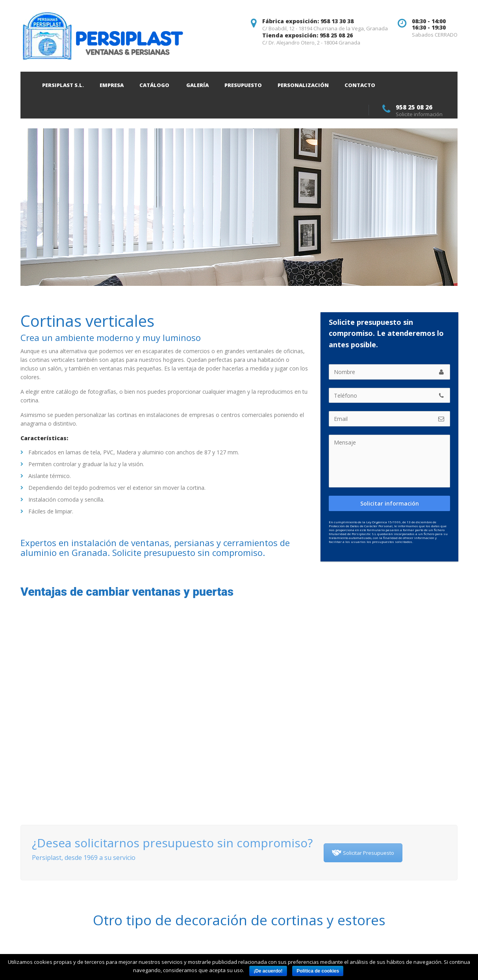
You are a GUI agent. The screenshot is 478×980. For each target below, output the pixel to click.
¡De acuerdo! (268, 971)
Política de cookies (318, 971)
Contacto (360, 85)
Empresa (112, 85)
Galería (197, 85)
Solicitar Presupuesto (363, 853)
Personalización (303, 85)
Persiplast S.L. (63, 85)
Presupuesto (243, 85)
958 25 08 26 (414, 107)
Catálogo (154, 85)
